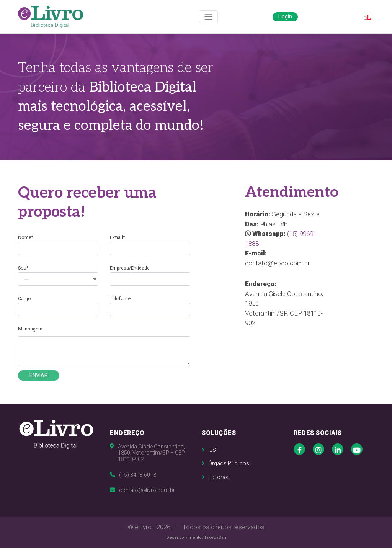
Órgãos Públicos (225, 463)
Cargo (24, 299)
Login (285, 16)
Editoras (215, 477)
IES (209, 450)
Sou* (23, 268)
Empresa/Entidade (130, 268)
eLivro (143, 527)
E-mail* (117, 237)
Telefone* (120, 299)
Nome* (26, 237)
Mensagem (30, 329)
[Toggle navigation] (208, 17)
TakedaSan (215, 537)
